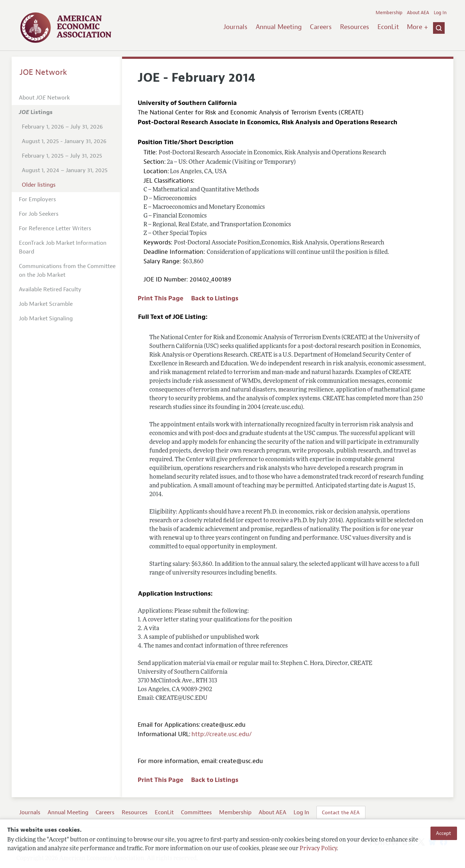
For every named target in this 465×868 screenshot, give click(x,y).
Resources (355, 27)
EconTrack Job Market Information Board (63, 247)
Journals (235, 27)
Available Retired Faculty (50, 289)
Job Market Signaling (46, 319)
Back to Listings (215, 298)
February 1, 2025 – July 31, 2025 (62, 156)
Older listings (39, 185)
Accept (444, 833)
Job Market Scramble (46, 304)
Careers (321, 27)
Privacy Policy (318, 849)
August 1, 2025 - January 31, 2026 (64, 141)
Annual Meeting (279, 27)
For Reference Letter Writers (55, 228)
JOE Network (43, 72)
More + (417, 27)
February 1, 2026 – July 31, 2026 (62, 127)
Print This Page (161, 298)
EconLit (388, 27)
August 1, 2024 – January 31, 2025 (65, 170)
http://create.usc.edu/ (222, 734)
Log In (440, 13)
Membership (389, 13)
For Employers (37, 199)
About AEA (418, 13)
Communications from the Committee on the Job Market (67, 271)
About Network (44, 98)
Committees (196, 812)
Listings (36, 112)
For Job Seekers (39, 214)
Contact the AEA (341, 812)
